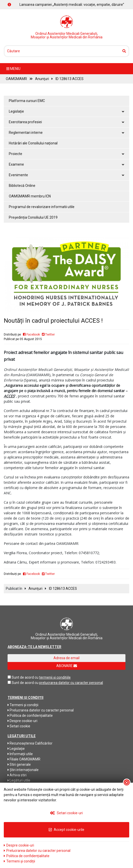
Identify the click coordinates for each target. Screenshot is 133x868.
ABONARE (67, 666)
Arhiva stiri (17, 775)
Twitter (48, 335)
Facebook (31, 335)
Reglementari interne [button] (66, 133)
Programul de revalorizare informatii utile (42, 207)
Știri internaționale (23, 770)
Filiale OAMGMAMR (24, 759)
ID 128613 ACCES (70, 79)
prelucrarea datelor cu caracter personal (71, 683)
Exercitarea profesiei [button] (66, 122)
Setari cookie (19, 726)
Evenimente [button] (66, 175)
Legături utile (19, 780)
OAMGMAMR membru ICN (30, 196)
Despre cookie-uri (22, 721)
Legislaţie (16, 749)
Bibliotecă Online (22, 186)
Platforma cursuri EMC (27, 101)
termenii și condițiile (55, 677)
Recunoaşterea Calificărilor (30, 743)
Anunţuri (42, 79)
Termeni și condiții (23, 705)
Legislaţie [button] (66, 111)
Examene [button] (66, 164)
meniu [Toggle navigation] (13, 69)
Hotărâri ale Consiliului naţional (33, 143)
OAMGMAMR (16, 79)
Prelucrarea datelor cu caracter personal (41, 710)
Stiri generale (19, 764)
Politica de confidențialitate (30, 716)
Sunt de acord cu (25, 677)
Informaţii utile (20, 754)
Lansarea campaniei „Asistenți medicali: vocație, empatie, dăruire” (72, 5)
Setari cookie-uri (66, 813)
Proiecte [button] (66, 154)
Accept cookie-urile (66, 830)
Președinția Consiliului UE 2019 (33, 217)
